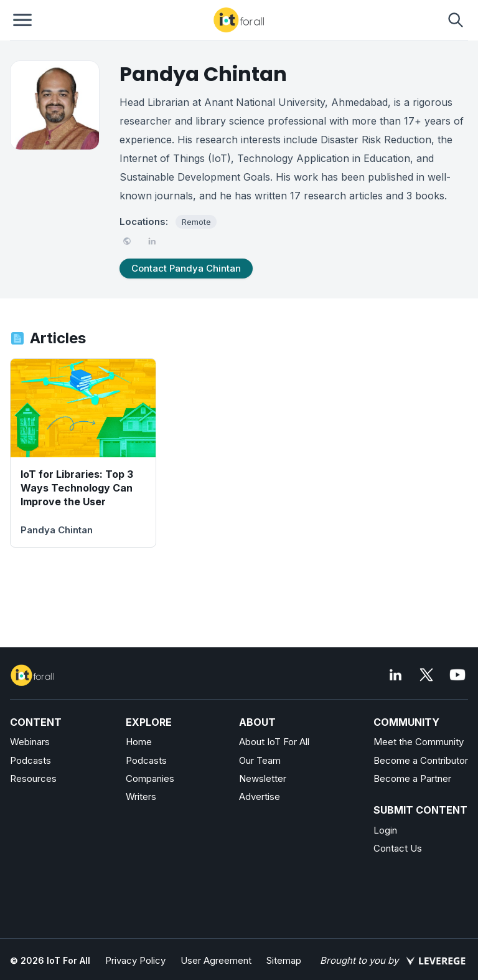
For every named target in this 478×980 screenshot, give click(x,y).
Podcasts (30, 760)
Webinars (30, 742)
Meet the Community (419, 742)
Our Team (260, 760)
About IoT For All (274, 742)
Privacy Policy (135, 960)
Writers (141, 797)
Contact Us (398, 848)
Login (385, 830)
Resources (33, 778)
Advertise (260, 797)
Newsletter (263, 778)
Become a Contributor (421, 760)
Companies (150, 778)
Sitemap (284, 960)
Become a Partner (412, 778)
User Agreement (216, 960)
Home (139, 742)
